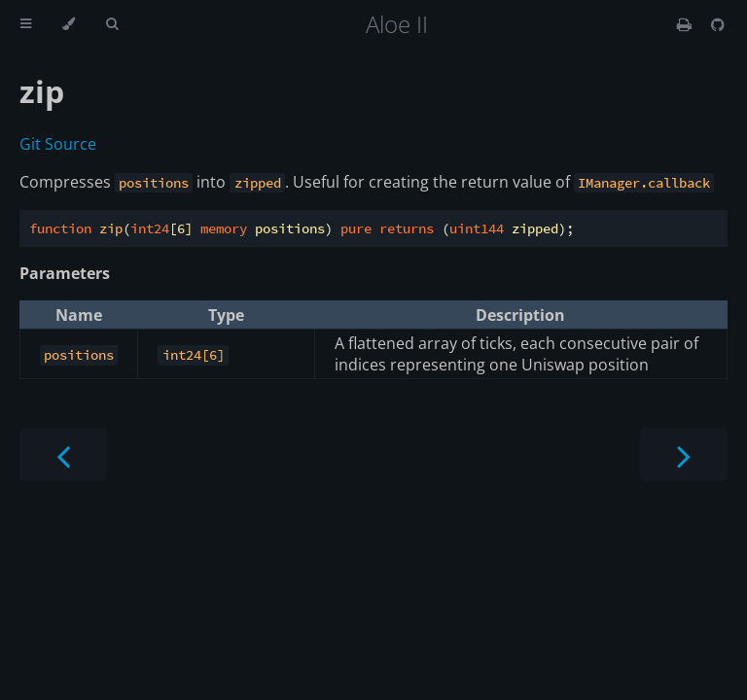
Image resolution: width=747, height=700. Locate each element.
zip (42, 91)
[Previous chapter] (63, 455)
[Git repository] (718, 24)
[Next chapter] (684, 455)
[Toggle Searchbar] (112, 24)
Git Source (58, 144)
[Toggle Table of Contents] (26, 24)
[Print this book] (686, 24)
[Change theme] (69, 24)
